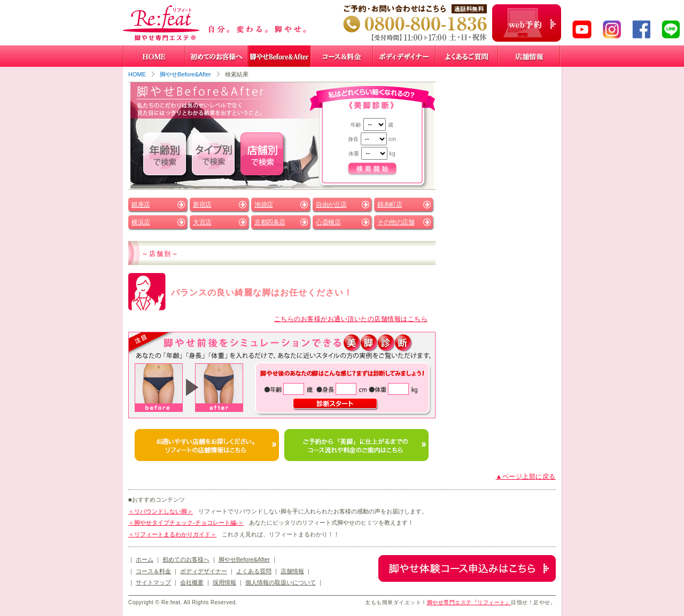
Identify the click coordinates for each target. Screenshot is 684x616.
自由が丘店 (331, 205)
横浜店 (141, 222)
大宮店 (202, 222)
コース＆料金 (153, 571)
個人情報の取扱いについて (281, 582)
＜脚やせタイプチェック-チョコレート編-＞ (186, 523)
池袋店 (264, 205)
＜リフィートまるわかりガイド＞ (172, 534)
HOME (137, 74)
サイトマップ (153, 582)
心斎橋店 (328, 222)
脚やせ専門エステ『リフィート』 (469, 602)
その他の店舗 (396, 222)
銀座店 (141, 205)
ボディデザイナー (204, 571)
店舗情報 (292, 571)
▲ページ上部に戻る (526, 477)
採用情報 (224, 582)
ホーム (145, 559)
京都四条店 (270, 222)
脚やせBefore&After (185, 74)
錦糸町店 (390, 205)
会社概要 (192, 582)
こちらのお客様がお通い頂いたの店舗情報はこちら (351, 319)
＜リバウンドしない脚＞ (161, 511)
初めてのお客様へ (186, 559)
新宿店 (202, 205)
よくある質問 (254, 571)
